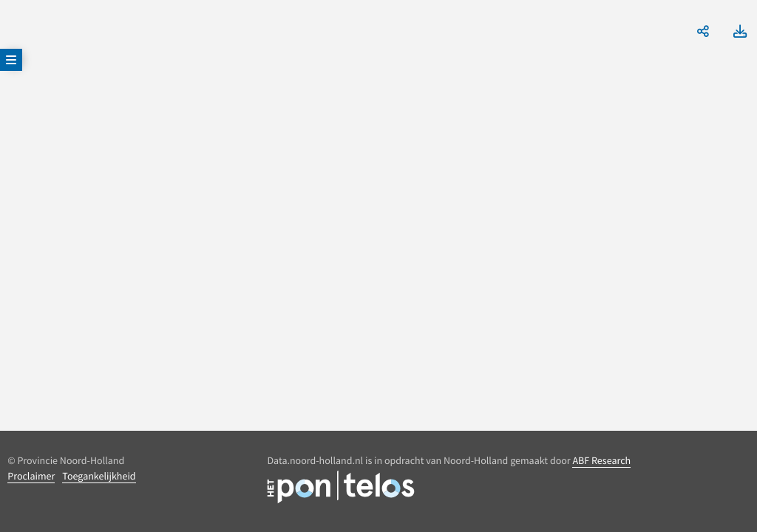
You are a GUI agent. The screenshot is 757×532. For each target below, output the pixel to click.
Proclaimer (31, 476)
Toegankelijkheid (99, 476)
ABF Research (601, 460)
